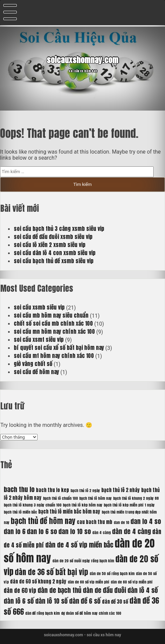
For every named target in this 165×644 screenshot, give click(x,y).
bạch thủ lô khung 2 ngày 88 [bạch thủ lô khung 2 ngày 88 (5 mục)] (136, 498)
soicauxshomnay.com (82, 60)
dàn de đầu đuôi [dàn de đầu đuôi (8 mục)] (104, 590)
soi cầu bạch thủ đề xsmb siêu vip (54, 261)
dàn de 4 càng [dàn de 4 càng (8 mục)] (131, 531)
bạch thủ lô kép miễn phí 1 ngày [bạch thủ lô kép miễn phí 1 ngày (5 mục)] (129, 505)
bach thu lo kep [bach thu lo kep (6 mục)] (52, 490)
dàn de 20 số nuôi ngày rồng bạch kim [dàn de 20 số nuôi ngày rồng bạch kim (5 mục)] (83, 561)
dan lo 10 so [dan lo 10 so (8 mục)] (75, 531)
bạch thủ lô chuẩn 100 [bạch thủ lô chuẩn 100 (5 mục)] (60, 498)
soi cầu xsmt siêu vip (39, 339)
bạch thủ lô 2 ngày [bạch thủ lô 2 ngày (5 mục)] (85, 491)
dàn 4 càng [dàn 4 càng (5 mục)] (101, 533)
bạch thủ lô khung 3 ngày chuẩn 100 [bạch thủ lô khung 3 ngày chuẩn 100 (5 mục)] (33, 505)
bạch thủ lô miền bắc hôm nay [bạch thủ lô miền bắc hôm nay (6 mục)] (69, 512)
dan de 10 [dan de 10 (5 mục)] (121, 522)
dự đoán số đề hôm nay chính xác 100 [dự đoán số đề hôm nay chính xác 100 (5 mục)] (91, 613)
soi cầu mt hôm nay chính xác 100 (54, 356)
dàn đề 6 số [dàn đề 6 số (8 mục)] (85, 601)
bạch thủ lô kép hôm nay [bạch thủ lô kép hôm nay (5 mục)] (82, 505)
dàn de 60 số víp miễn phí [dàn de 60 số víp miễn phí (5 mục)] (132, 582)
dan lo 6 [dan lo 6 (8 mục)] (15, 531)
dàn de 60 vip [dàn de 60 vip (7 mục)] (20, 591)
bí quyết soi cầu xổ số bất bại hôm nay (59, 348)
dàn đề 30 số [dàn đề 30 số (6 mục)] (115, 602)
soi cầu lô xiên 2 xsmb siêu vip (50, 245)
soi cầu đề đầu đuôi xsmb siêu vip (53, 237)
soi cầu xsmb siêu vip (39, 307)
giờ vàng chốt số (33, 364)
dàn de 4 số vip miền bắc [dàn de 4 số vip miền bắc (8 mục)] (79, 545)
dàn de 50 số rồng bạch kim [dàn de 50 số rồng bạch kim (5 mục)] (112, 574)
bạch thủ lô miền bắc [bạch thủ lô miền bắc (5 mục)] (20, 512)
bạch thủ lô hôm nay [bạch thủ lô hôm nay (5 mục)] (95, 498)
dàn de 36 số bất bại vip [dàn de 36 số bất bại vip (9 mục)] (51, 572)
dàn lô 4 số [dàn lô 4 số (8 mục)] (143, 590)
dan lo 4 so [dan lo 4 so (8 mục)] (146, 521)
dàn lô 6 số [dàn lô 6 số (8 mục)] (19, 601)
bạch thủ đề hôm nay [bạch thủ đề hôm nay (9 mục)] (43, 521)
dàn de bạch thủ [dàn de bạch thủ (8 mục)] (60, 590)
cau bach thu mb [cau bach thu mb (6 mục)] (95, 522)
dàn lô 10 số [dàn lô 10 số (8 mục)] (51, 601)
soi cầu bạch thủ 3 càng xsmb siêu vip (59, 229)
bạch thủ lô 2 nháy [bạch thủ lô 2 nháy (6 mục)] (121, 490)
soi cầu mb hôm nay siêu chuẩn (51, 315)
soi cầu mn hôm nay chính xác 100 (54, 331)
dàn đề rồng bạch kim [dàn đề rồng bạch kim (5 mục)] (42, 613)
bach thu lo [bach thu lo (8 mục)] (19, 489)
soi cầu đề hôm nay (36, 372)
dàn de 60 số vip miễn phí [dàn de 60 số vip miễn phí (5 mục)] (89, 582)
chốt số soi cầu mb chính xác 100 (53, 323)
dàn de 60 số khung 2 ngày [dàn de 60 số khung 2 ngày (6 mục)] (38, 581)
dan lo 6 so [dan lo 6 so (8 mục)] (42, 531)
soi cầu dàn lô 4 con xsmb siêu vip (55, 253)
